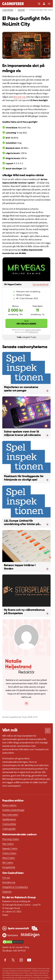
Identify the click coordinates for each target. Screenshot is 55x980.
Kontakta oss (9, 882)
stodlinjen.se (33, 332)
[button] (48, 731)
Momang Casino (11, 839)
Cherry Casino (9, 853)
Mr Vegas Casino (26, 322)
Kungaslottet (9, 867)
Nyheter (21, 10)
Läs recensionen (41, 285)
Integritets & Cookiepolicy (15, 887)
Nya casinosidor (10, 815)
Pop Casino (8, 844)
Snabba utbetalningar (13, 810)
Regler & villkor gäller (33, 330)
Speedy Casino (10, 849)
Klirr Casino (8, 863)
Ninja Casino (9, 858)
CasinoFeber (8, 10)
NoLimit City (20, 97)
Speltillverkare (9, 820)
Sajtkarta (7, 892)
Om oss (6, 878)
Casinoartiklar (9, 824)
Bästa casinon (9, 805)
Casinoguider (9, 829)
